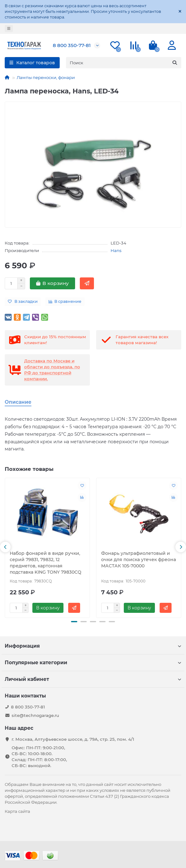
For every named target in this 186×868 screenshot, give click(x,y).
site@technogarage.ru (35, 715)
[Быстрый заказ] (87, 283)
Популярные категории (93, 663)
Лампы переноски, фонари (46, 77)
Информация (93, 646)
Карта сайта (17, 811)
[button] (5, 547)
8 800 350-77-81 (72, 45)
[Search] (124, 63)
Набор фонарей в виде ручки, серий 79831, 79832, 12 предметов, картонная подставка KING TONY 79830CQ (46, 563)
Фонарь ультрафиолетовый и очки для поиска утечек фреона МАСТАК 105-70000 (139, 560)
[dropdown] (9, 29)
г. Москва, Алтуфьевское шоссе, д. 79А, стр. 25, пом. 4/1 (73, 739)
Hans (116, 250)
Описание (18, 402)
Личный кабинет (93, 679)
